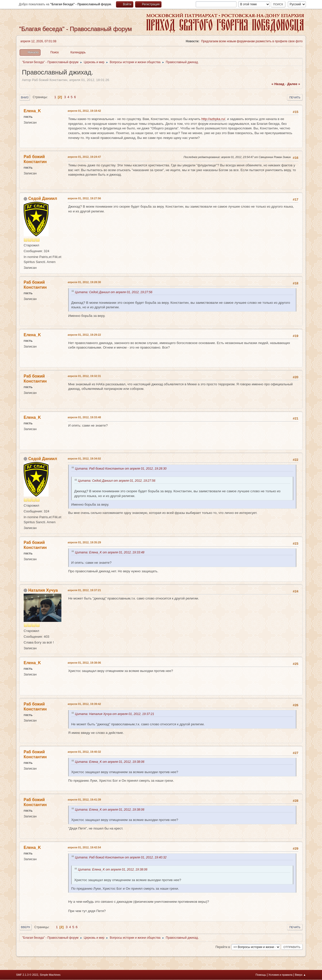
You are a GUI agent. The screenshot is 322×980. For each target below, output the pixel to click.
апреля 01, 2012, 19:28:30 (84, 282)
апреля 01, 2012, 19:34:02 (84, 459)
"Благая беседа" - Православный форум (75, 29)
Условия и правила (280, 975)
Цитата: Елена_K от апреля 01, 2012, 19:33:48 (111, 552)
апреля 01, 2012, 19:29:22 (84, 335)
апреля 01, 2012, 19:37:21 (84, 590)
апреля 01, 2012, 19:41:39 (84, 800)
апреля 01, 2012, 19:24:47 (84, 157)
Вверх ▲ (300, 975)
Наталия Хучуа (43, 590)
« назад (278, 84)
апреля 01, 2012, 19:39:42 (84, 704)
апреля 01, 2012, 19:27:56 (84, 198)
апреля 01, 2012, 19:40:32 (84, 752)
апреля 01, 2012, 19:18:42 (84, 111)
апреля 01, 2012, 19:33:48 (84, 417)
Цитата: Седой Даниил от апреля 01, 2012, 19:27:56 (114, 292)
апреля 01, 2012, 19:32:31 (84, 376)
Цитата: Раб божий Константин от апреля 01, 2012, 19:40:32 (122, 857)
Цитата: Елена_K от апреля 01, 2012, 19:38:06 (111, 762)
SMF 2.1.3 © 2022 (27, 975)
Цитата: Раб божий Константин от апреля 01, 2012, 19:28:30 (122, 469)
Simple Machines (50, 975)
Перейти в (223, 947)
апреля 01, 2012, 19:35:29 (84, 542)
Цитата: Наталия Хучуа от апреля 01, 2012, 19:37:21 (115, 714)
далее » (294, 84)
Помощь (261, 975)
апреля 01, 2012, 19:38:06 (84, 663)
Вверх (26, 927)
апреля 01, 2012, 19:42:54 (84, 847)
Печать (295, 97)
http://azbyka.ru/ (213, 119)
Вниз (25, 97)
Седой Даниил (43, 198)
